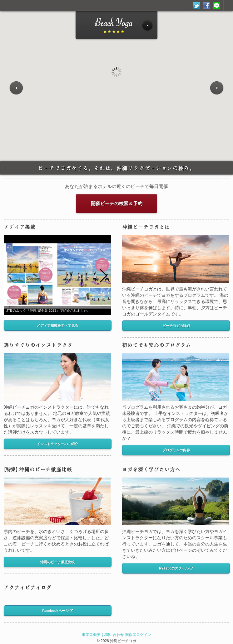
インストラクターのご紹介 (57, 444)
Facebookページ (57, 611)
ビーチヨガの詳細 (176, 326)
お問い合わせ (113, 635)
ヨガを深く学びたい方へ (151, 469)
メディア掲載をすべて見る (57, 325)
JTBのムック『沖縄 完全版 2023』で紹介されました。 (48, 310)
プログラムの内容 (176, 450)
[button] (104, 276)
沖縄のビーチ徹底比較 (38, 469)
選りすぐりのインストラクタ (38, 345)
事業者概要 (91, 635)
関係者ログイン (138, 635)
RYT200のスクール (176, 568)
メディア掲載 (20, 227)
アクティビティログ (28, 587)
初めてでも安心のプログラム (157, 345)
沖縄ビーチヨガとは (146, 227)
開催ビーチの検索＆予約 (117, 203)
